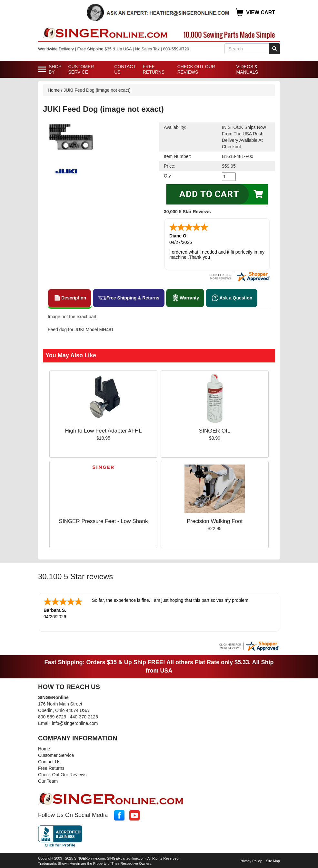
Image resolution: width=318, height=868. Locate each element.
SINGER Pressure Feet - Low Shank (104, 521)
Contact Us (125, 69)
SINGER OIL (215, 431)
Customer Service (81, 69)
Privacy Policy (251, 861)
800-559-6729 (52, 717)
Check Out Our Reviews (196, 69)
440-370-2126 (84, 717)
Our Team (48, 781)
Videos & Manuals (247, 69)
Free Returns (154, 69)
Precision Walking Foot (215, 521)
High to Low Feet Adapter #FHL (103, 431)
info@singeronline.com (75, 723)
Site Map (273, 861)
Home (54, 90)
